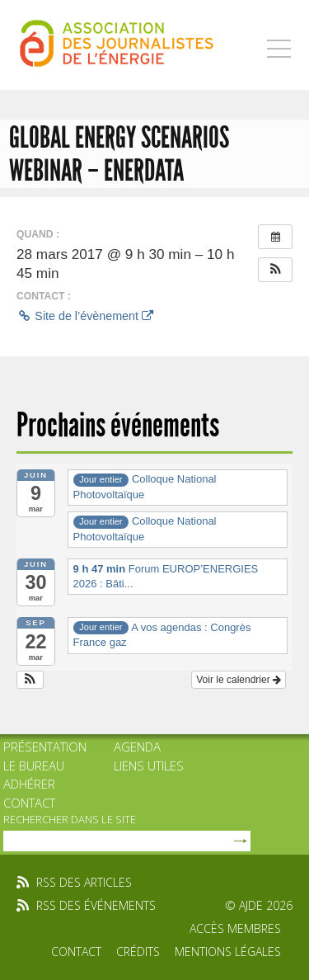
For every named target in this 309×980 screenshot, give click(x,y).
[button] (275, 270)
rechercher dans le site (70, 819)
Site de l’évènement (85, 316)
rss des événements (96, 905)
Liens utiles (149, 766)
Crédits (138, 952)
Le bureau (34, 766)
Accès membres (235, 928)
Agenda (137, 747)
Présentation (45, 747)
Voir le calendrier (239, 680)
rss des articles (84, 882)
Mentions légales (228, 952)
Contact (29, 803)
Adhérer (29, 784)
